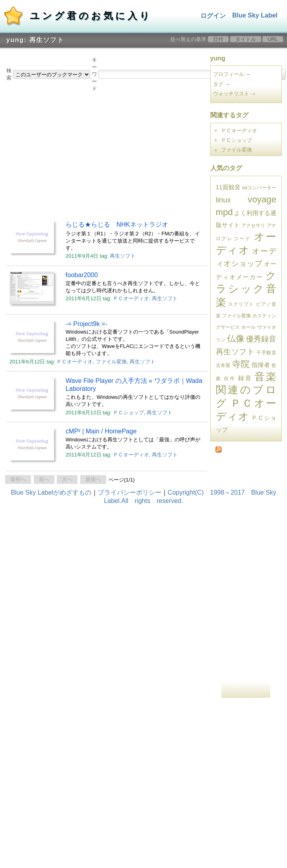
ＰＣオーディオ (131, 298)
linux (223, 200)
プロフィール (229, 74)
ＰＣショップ (128, 413)
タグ (218, 84)
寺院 (241, 364)
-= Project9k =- (86, 324)
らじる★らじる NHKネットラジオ (117, 224)
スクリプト (241, 304)
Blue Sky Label (255, 15)
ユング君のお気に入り (91, 16)
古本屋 (223, 365)
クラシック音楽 (246, 289)
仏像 (236, 339)
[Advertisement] (98, 154)
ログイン (213, 16)
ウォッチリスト (231, 94)
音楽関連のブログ (246, 390)
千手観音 (266, 352)
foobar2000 (82, 275)
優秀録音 (261, 339)
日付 (218, 39)
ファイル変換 (111, 362)
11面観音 (228, 187)
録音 (245, 378)
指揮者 (261, 365)
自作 (230, 378)
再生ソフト (123, 256)
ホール (248, 327)
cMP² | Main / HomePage (101, 431)
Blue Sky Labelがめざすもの (51, 492)
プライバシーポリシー (130, 492)
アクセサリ (253, 225)
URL (273, 39)
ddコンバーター (259, 187)
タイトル (246, 39)
